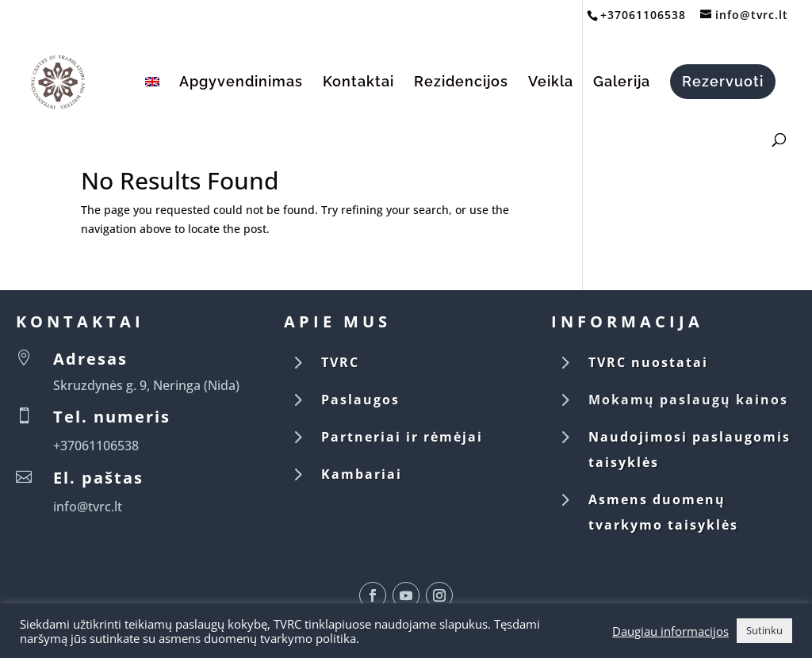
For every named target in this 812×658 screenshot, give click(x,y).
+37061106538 (643, 15)
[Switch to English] (152, 99)
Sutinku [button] (764, 630)
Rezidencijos (461, 83)
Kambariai (362, 474)
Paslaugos (360, 400)
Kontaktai (358, 83)
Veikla (551, 83)
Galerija (622, 83)
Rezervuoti (723, 81)
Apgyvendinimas (241, 83)
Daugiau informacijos (670, 631)
